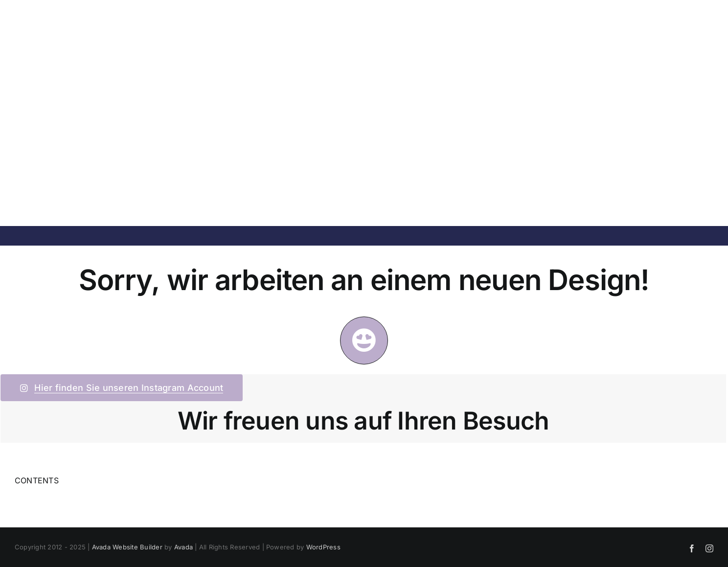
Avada (183, 547)
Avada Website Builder (127, 547)
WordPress (323, 547)
